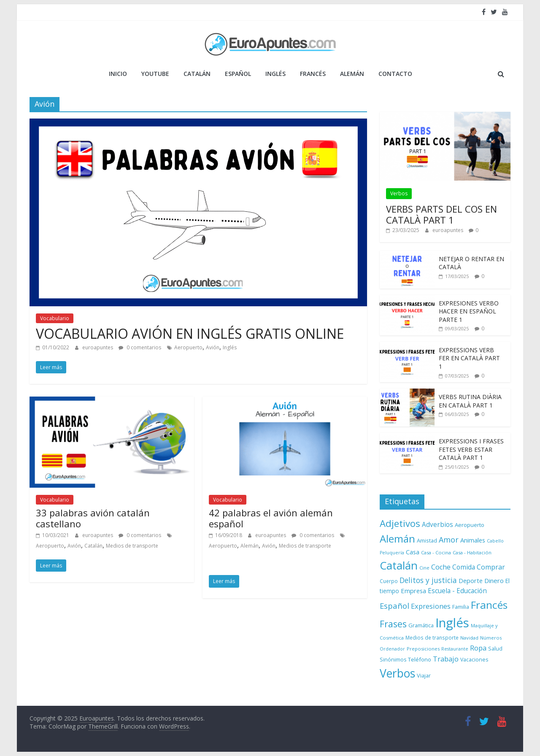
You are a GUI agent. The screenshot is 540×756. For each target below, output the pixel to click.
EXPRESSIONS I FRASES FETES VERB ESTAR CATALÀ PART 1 (471, 449)
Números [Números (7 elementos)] (491, 638)
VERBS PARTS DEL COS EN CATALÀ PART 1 (441, 214)
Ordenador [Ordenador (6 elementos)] (392, 649)
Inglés (230, 347)
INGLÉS (275, 74)
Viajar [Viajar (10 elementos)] (424, 675)
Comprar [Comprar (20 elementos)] (491, 567)
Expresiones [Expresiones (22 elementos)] (431, 606)
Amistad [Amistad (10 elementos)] (427, 540)
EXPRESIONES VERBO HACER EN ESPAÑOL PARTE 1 (469, 311)
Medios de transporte (132, 546)
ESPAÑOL (238, 74)
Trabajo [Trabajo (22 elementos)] (446, 659)
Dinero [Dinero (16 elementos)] (494, 580)
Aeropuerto (188, 347)
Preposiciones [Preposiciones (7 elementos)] (423, 649)
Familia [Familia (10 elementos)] (461, 607)
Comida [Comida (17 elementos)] (464, 567)
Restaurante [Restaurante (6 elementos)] (455, 649)
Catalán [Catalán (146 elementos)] (399, 565)
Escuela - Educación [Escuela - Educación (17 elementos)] (457, 591)
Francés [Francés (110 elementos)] (489, 605)
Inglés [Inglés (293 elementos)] (452, 623)
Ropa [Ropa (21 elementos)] (478, 648)
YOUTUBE (155, 74)
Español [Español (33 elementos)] (394, 606)
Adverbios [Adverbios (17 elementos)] (437, 525)
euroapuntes (98, 347)
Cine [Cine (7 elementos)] (424, 568)
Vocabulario (55, 318)
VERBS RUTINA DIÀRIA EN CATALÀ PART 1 (470, 401)
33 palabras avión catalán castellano (93, 518)
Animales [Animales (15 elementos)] (473, 540)
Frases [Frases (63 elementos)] (393, 624)
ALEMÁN (352, 74)
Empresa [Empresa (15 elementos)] (413, 591)
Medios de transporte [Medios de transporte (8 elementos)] (432, 637)
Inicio (118, 74)
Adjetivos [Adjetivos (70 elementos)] (400, 523)
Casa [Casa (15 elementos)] (413, 552)
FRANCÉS (313, 74)
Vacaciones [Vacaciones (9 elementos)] (474, 660)
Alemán (250, 546)
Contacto (395, 74)
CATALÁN (197, 74)
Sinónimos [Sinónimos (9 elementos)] (393, 660)
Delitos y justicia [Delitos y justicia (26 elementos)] (428, 580)
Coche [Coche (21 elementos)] (441, 567)
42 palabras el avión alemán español (271, 518)
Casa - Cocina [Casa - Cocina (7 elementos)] (436, 552)
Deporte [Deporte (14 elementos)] (471, 581)
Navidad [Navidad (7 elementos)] (469, 638)
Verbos (399, 193)
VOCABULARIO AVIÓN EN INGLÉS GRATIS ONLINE (190, 333)
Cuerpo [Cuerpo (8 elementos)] (389, 581)
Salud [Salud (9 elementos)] (495, 649)
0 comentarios (140, 347)
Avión (213, 347)
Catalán (93, 546)
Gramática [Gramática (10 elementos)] (421, 625)
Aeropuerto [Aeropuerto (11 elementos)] (470, 525)
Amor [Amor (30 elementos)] (449, 540)
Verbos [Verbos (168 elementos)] (397, 673)
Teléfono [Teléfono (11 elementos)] (420, 659)
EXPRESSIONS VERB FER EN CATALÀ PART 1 (469, 358)
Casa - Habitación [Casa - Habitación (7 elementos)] (472, 552)
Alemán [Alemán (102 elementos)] (397, 539)
